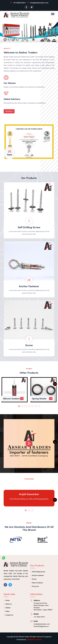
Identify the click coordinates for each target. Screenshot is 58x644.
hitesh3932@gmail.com (41, 626)
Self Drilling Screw (29, 227)
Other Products (37, 583)
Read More (9, 111)
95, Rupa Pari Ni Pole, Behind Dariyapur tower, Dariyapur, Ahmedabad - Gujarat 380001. (43, 607)
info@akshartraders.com (42, 624)
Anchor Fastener (29, 286)
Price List (35, 586)
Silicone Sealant (11, 399)
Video (8, 611)
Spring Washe (39, 399)
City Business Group (34, 640)
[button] (19, 406)
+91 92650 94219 (19, 3)
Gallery (8, 608)
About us (9, 604)
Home (8, 600)
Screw (29, 345)
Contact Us (9, 615)
